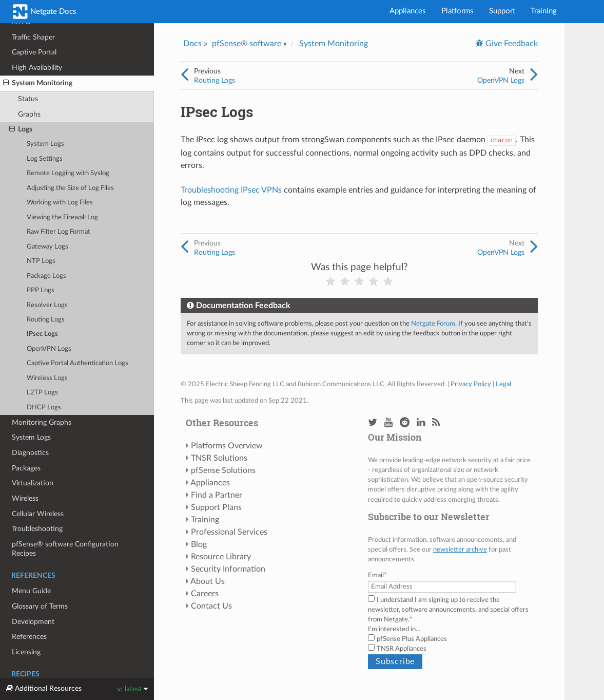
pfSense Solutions (223, 470)
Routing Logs (46, 320)
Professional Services (229, 532)
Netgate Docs (45, 12)
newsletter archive (460, 550)
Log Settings (45, 159)
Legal (503, 384)
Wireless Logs (47, 378)
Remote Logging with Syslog (68, 173)
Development (33, 622)
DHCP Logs (44, 408)
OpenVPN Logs (49, 349)
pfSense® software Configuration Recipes (65, 549)
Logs (21, 129)
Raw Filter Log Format (59, 232)
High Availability (37, 68)
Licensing (26, 652)
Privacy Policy (471, 384)
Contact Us (211, 606)
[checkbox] (450, 644)
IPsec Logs (42, 334)
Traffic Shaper (33, 37)
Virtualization (33, 483)
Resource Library (221, 557)
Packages (26, 468)
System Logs (45, 144)
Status (28, 99)
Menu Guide (31, 591)
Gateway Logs (47, 247)
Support (502, 11)
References (29, 637)
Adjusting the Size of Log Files (70, 188)
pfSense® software (247, 44)
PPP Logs (41, 290)
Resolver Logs (47, 305)
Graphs (29, 114)
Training (544, 11)
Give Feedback (511, 44)
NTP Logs (41, 261)
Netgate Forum (433, 324)
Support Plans (216, 507)
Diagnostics (30, 453)
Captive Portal (34, 52)
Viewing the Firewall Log (62, 217)
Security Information (228, 569)
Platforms (457, 11)
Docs (192, 44)
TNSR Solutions (219, 458)
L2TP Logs (42, 393)
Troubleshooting (37, 529)
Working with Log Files (60, 203)
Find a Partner (217, 495)
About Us (208, 581)
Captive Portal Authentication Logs (77, 363)
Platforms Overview (227, 446)
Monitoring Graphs (42, 422)
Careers (205, 594)
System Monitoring (38, 83)
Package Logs (46, 276)
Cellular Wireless (38, 514)
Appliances (408, 11)
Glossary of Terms (40, 606)
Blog (199, 544)
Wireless (25, 498)
